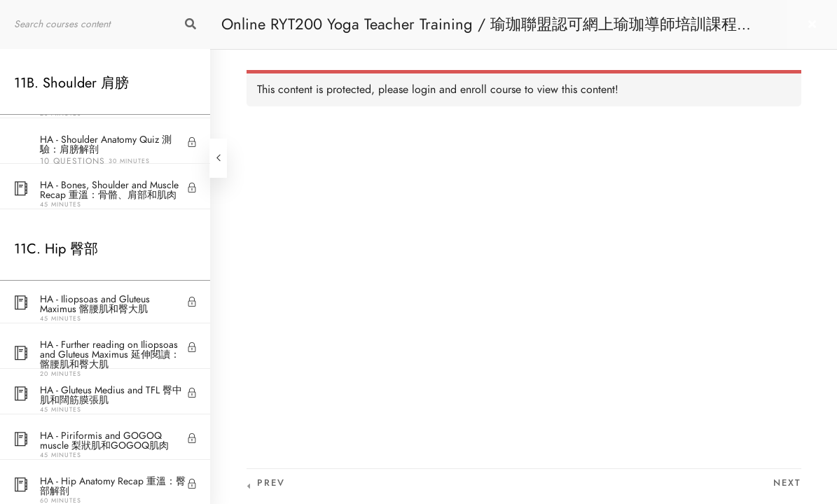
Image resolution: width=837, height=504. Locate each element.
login (424, 90)
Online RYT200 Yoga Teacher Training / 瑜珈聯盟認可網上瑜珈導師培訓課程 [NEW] (479, 31)
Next (787, 483)
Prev (271, 483)
